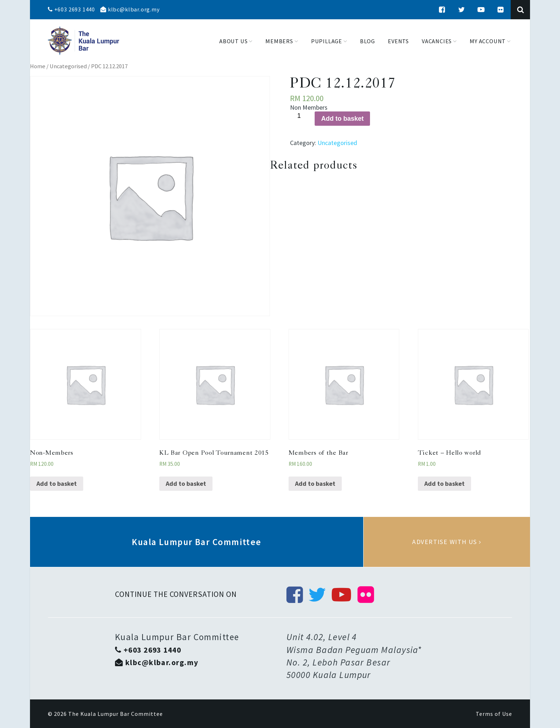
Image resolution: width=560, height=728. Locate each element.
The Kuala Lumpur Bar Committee (116, 714)
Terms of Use (494, 714)
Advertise (447, 542)
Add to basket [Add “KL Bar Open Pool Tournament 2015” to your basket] (186, 483)
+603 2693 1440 (71, 9)
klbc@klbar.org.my (130, 9)
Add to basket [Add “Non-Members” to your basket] (57, 483)
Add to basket (342, 119)
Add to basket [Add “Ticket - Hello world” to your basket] (444, 483)
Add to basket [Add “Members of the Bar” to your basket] (315, 483)
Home (38, 66)
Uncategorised (68, 66)
